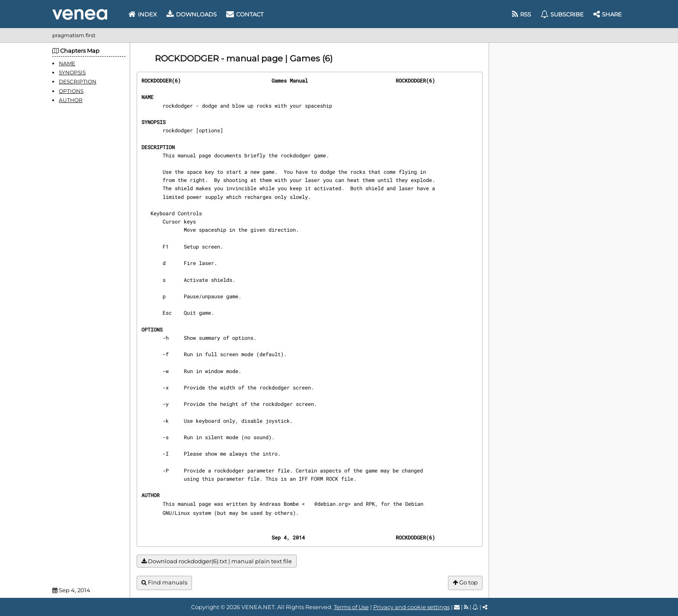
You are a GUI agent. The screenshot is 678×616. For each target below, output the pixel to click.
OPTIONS (71, 91)
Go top (465, 582)
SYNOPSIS (72, 72)
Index (143, 14)
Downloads (192, 14)
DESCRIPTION (78, 81)
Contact (245, 14)
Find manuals (164, 582)
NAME (67, 63)
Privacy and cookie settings (411, 607)
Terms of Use (351, 607)
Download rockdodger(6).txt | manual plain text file (217, 561)
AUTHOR (71, 100)
